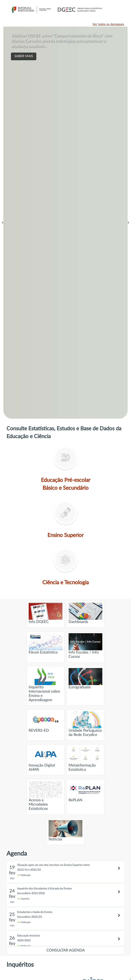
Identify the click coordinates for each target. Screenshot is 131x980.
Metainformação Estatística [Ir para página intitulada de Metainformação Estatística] (85, 759)
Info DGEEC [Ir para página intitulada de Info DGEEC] (46, 613)
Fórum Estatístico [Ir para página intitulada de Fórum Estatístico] (46, 644)
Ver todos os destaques (108, 24)
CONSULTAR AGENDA (66, 950)
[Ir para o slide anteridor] (2, 223)
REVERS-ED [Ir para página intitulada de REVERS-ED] (46, 722)
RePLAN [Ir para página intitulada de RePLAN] (85, 791)
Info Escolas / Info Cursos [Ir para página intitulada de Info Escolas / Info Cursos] (85, 646)
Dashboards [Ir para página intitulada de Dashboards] (85, 613)
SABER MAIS (24, 56)
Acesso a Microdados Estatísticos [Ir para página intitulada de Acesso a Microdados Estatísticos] (46, 796)
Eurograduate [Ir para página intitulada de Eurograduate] (85, 679)
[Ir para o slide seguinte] (129, 223)
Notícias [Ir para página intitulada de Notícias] (65, 831)
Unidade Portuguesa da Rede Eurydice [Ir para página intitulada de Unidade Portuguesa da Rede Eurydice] (85, 724)
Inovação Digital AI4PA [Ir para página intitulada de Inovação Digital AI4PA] (46, 759)
